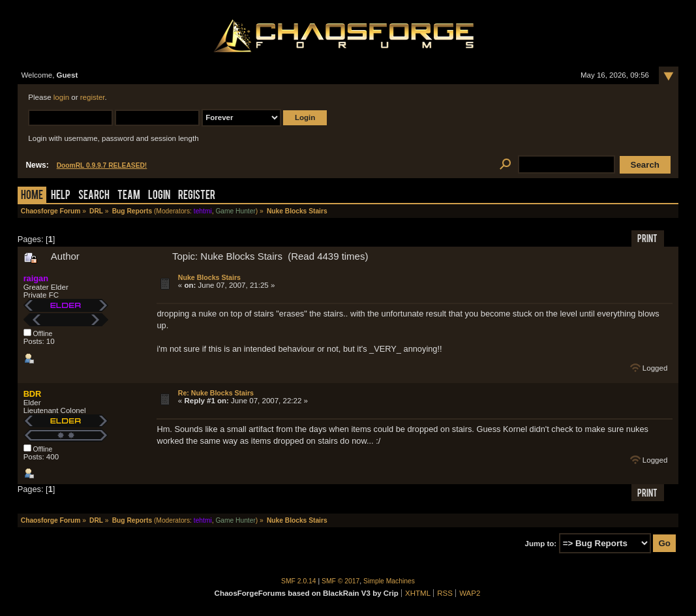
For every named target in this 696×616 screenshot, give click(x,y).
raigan (36, 278)
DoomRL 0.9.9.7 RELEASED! (102, 165)
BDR (33, 394)
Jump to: (541, 544)
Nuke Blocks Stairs (209, 277)
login (61, 97)
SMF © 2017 (340, 581)
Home (32, 196)
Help (61, 196)
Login (159, 196)
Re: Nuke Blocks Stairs (216, 393)
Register (197, 196)
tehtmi (203, 211)
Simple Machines (389, 581)
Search (94, 196)
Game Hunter (235, 211)
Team (129, 196)
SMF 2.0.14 (299, 581)
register (93, 97)
